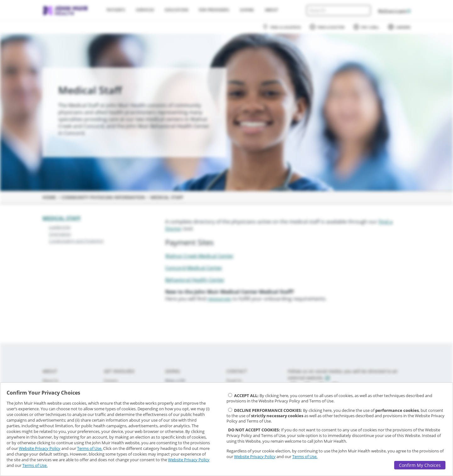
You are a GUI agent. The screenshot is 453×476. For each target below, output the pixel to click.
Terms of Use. (90, 448)
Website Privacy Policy (40, 448)
